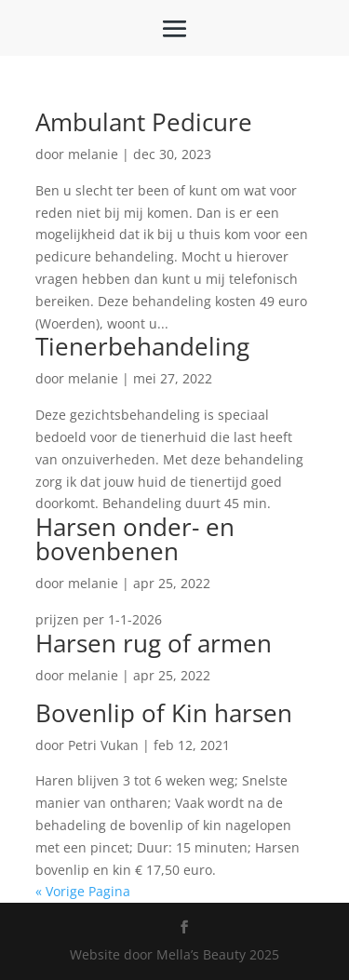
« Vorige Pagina (83, 891)
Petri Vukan (103, 745)
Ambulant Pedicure (144, 122)
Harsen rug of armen (154, 643)
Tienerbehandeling (142, 346)
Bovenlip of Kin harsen (164, 713)
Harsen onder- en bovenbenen (135, 539)
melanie (93, 154)
